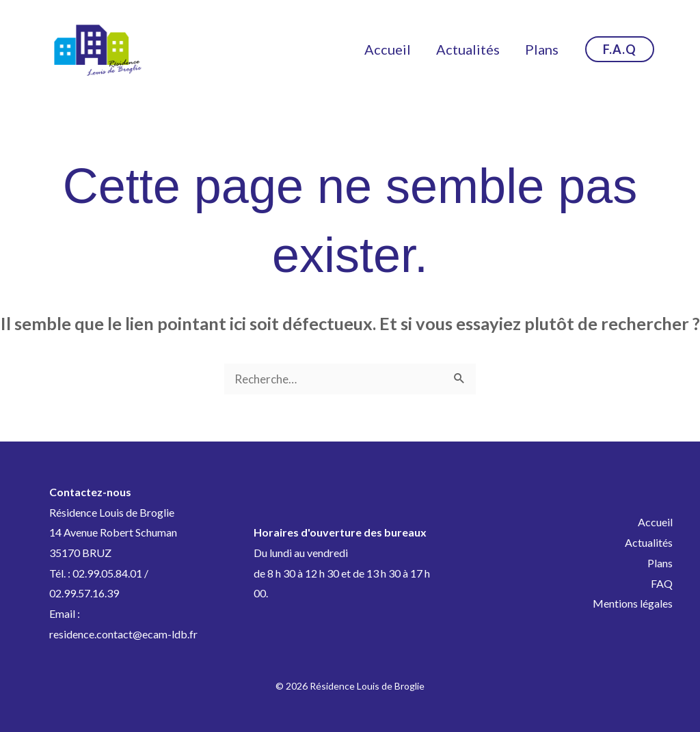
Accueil (396, 49)
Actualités (473, 49)
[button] (620, 49)
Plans (544, 49)
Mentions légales (633, 603)
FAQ (662, 583)
